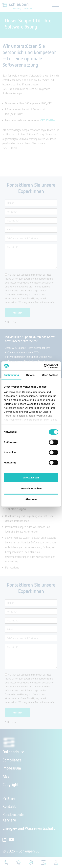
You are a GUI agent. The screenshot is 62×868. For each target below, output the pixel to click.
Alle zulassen (31, 478)
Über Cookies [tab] (50, 375)
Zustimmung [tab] (11, 375)
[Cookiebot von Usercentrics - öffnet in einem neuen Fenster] (44, 366)
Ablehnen (31, 499)
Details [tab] (30, 375)
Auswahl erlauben (31, 488)
